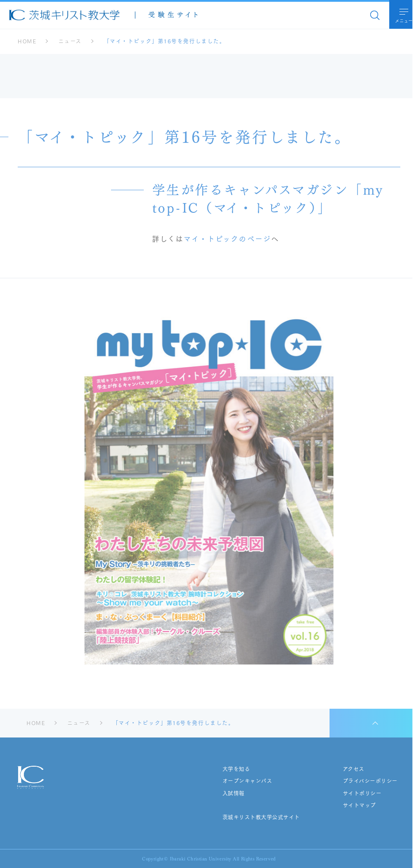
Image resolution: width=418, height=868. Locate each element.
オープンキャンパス (247, 781)
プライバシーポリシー (370, 781)
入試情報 (234, 793)
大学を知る (236, 769)
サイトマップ (359, 805)
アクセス (354, 769)
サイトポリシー (362, 793)
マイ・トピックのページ (227, 238)
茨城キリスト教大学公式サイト (261, 817)
